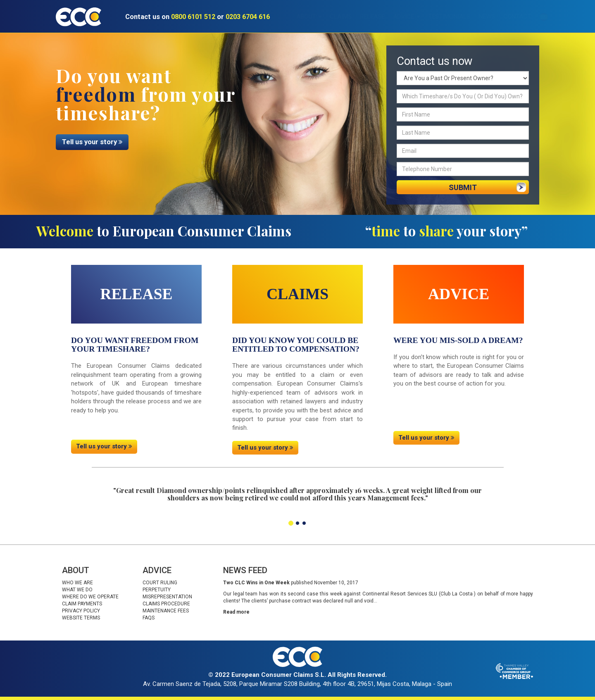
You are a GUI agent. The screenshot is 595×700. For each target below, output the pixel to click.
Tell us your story (92, 142)
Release (360, 17)
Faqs (149, 618)
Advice (394, 17)
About (296, 17)
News (474, 17)
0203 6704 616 (248, 17)
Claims (328, 17)
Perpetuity (157, 590)
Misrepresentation (167, 597)
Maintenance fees (166, 611)
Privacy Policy (81, 611)
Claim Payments (82, 604)
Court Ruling (160, 583)
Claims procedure (166, 604)
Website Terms (81, 618)
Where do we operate (90, 597)
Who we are (77, 583)
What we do (77, 590)
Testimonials (437, 17)
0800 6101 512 (193, 17)
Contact (505, 17)
